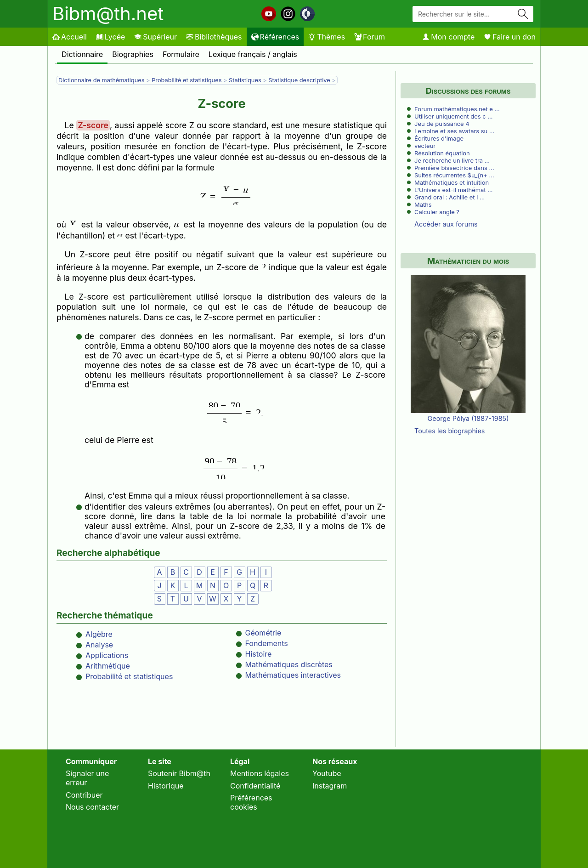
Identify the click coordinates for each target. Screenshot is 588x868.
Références (275, 37)
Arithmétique (108, 666)
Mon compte (448, 37)
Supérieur (155, 37)
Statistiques (245, 80)
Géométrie (263, 633)
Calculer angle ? (437, 212)
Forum (370, 37)
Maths (423, 204)
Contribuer (84, 795)
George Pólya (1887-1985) (468, 418)
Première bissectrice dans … (454, 168)
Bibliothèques (214, 37)
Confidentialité (255, 786)
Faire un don (510, 37)
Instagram (330, 786)
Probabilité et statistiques (187, 80)
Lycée (110, 37)
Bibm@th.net (108, 14)
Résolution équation (442, 153)
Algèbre (99, 634)
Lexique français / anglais (253, 54)
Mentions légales (260, 773)
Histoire (259, 654)
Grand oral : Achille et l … (449, 197)
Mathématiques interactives (293, 675)
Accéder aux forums (446, 224)
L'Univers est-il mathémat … (453, 190)
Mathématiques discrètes (289, 664)
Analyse (99, 645)
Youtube (327, 773)
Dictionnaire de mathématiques (101, 80)
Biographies (133, 54)
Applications (107, 655)
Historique (166, 786)
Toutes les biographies (449, 431)
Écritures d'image (439, 138)
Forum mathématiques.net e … (457, 109)
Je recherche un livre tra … (452, 160)
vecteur (425, 146)
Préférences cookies (251, 802)
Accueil (70, 37)
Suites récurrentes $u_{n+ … (454, 175)
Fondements (267, 643)
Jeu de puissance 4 (442, 124)
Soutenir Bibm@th (179, 773)
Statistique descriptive (299, 80)
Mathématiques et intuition (452, 182)
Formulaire (181, 54)
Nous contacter (92, 807)
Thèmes (327, 37)
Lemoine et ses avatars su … (454, 131)
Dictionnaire (82, 54)
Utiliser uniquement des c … (453, 116)
